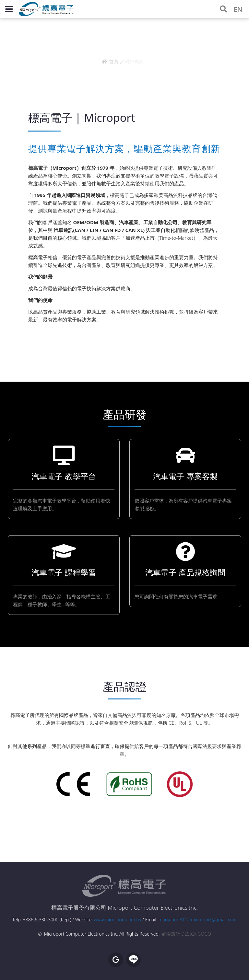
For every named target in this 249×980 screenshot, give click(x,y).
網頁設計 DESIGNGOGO (187, 934)
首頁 (110, 61)
